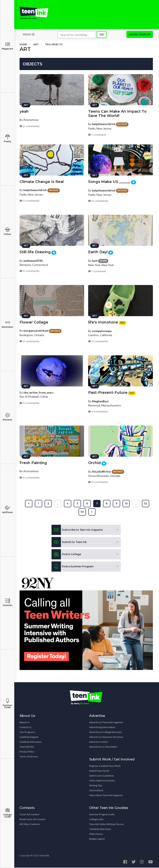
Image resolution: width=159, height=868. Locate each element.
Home (23, 45)
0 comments (30, 126)
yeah (24, 111)
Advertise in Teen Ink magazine (106, 723)
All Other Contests (30, 825)
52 (146, 504)
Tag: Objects (54, 45)
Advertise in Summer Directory (106, 737)
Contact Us (26, 728)
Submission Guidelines (102, 776)
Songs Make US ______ (109, 182)
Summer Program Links (102, 815)
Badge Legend (97, 839)
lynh (95, 260)
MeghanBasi (100, 401)
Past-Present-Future (108, 392)
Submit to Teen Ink (69, 542)
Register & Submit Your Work (105, 766)
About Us (25, 723)
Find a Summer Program (72, 567)
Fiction (7, 231)
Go (102, 35)
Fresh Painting (33, 463)
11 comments (98, 201)
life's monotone (103, 322)
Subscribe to (77, 530)
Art (36, 45)
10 (126, 504)
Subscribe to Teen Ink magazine (106, 796)
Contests (7, 602)
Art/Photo (7, 510)
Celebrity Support (29, 737)
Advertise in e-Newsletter (103, 747)
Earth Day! (98, 252)
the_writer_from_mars (38, 392)
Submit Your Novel (99, 771)
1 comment (97, 135)
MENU (29, 35)
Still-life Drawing (35, 252)
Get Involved (96, 791)
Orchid (94, 463)
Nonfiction (7, 324)
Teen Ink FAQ (27, 747)
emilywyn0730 (33, 260)
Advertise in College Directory (106, 732)
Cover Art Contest (29, 815)
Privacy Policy (27, 752)
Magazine (7, 46)
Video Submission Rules (102, 781)
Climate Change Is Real (42, 182)
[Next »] (92, 512)
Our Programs (27, 732)
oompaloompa (102, 331)
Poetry (7, 139)
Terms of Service (29, 757)
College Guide (7, 813)
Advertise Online (99, 742)
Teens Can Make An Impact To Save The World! (117, 113)
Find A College (66, 555)
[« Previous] (29, 504)
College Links (96, 820)
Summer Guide (7, 704)
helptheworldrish (104, 124)
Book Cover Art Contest (32, 820)
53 (82, 512)
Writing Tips (96, 786)
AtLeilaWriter (102, 471)
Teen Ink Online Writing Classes (106, 825)
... (58, 504)
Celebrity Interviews (31, 742)
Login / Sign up (140, 35)
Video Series (96, 834)
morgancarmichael (36, 330)
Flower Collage (34, 322)
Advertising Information (102, 728)
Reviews (7, 417)
